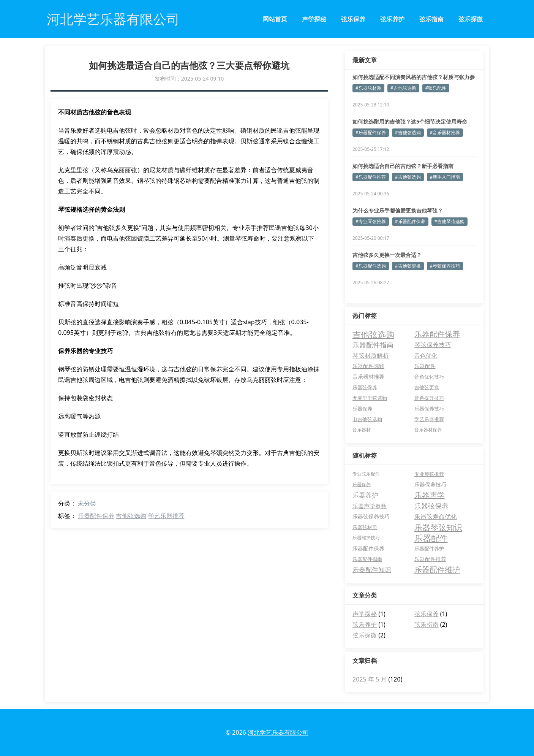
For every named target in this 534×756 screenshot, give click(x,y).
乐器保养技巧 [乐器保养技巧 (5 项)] (429, 409)
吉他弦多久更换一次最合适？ (387, 255)
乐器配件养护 (429, 548)
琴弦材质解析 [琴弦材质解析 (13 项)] (371, 355)
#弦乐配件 (436, 88)
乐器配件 (431, 538)
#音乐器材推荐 (445, 132)
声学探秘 (314, 19)
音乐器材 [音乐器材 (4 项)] (362, 430)
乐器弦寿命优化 (436, 517)
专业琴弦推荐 (429, 474)
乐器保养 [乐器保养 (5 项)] (362, 409)
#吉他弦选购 (403, 88)
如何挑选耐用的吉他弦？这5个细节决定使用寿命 (410, 121)
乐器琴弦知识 (438, 527)
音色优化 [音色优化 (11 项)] (426, 355)
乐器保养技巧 (430, 484)
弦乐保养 (353, 19)
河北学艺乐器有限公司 (278, 732)
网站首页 (275, 19)
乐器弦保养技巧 (371, 516)
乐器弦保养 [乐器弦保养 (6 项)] (365, 387)
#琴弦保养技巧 (445, 266)
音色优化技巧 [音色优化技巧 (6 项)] (429, 377)
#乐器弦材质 (368, 88)
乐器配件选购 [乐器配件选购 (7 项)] (368, 366)
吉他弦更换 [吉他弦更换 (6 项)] (427, 387)
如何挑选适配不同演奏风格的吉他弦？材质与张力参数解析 (414, 77)
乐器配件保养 (96, 516)
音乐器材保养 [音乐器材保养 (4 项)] (428, 430)
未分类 (87, 503)
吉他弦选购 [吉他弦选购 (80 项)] (373, 334)
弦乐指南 (431, 19)
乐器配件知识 (372, 570)
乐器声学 (430, 495)
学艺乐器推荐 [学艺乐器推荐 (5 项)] (429, 419)
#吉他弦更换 (408, 266)
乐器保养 (362, 484)
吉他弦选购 (131, 516)
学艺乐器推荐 (166, 516)
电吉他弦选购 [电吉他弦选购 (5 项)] (367, 419)
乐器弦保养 (431, 506)
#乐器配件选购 (371, 266)
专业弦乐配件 (366, 474)
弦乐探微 (471, 19)
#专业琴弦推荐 (371, 221)
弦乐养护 (392, 19)
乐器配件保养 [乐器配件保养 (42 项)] (437, 334)
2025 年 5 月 (370, 679)
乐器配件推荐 (430, 559)
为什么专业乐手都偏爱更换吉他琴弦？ (398, 210)
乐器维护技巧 (366, 538)
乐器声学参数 (370, 506)
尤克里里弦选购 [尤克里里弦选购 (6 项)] (370, 398)
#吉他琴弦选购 (450, 221)
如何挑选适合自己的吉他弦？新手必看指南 (403, 166)
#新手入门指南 (445, 177)
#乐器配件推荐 (371, 177)
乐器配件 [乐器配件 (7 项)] (425, 366)
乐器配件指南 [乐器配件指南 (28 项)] (373, 345)
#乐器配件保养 (371, 132)
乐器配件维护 (437, 570)
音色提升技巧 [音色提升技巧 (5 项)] (429, 398)
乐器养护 (365, 495)
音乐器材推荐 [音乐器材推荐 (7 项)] (368, 376)
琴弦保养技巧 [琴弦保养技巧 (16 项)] (433, 345)
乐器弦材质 (365, 527)
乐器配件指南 (367, 559)
